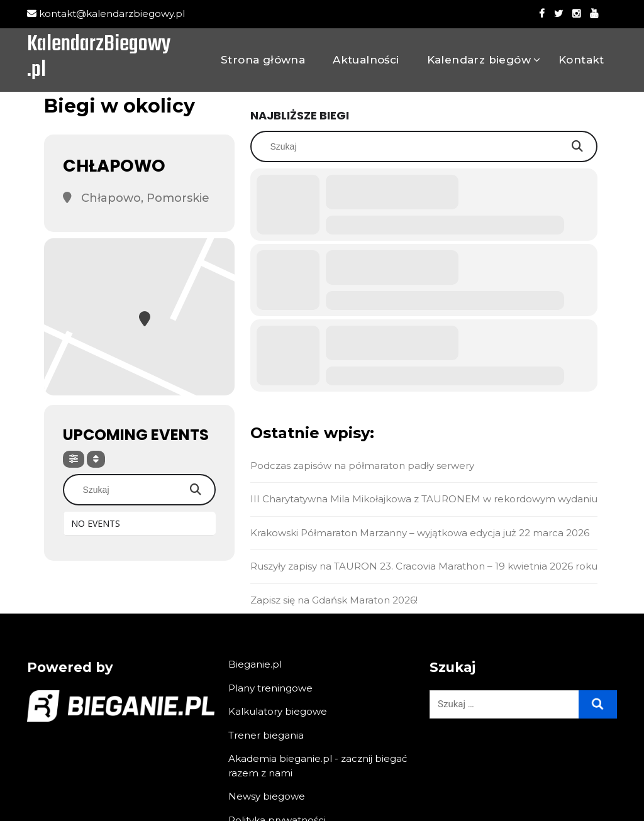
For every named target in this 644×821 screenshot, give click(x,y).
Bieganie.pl (255, 664)
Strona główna (263, 60)
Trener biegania (266, 735)
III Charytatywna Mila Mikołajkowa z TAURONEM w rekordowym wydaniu (424, 499)
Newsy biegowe (267, 796)
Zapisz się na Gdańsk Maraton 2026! (334, 600)
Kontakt (581, 60)
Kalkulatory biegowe (278, 711)
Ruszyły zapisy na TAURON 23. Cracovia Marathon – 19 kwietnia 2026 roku (424, 566)
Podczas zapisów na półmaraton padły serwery (362, 466)
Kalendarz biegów (479, 60)
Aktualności (366, 60)
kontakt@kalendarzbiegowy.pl (106, 14)
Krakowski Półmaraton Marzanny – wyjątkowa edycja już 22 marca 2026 (420, 533)
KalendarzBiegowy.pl (99, 58)
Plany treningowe (270, 688)
